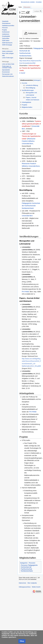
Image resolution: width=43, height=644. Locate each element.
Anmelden (39, 2)
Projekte (4, 30)
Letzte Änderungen (8, 58)
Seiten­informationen (8, 76)
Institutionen (6, 34)
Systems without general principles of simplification (31, 124)
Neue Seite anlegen (8, 53)
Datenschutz (22, 583)
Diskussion (27, 7)
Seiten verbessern (7, 51)
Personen (32, 563)
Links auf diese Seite (8, 64)
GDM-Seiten (6, 41)
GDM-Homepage (7, 45)
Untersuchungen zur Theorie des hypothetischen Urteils (30, 68)
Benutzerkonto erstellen (28, 2)
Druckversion (6, 72)
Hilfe (3, 56)
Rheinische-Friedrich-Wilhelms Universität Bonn (29, 141)
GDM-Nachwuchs (7, 43)
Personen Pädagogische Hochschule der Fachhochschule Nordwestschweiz (29, 568)
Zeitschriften (6, 38)
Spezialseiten (6, 70)
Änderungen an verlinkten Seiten (7, 67)
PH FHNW (25, 292)
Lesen (20, 11)
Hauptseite (5, 21)
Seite (20, 7)
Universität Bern (27, 216)
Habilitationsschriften (8, 26)
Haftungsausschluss (25, 587)
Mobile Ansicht (36, 587)
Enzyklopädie (6, 36)
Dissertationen (6, 23)
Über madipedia (32, 583)
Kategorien (24, 563)
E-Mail (22, 73)
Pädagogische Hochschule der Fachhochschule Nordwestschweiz (31, 206)
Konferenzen (6, 32)
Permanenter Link (7, 74)
